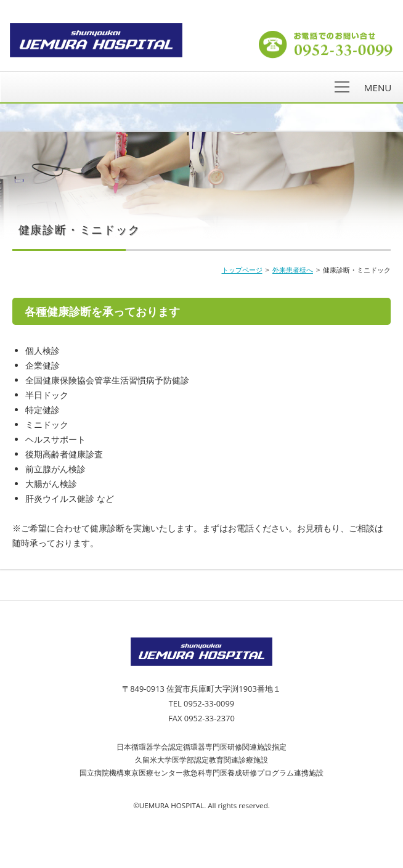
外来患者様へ (293, 270)
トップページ (242, 270)
